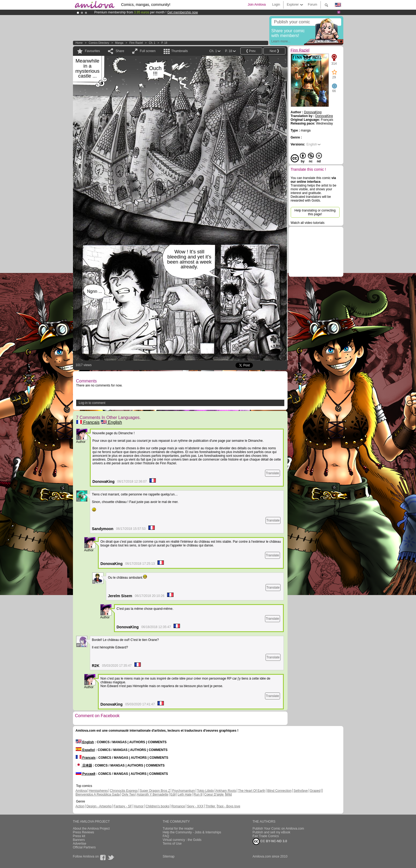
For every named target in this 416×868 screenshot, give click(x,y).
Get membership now (183, 12)
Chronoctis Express (124, 791)
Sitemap (169, 856)
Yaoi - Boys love (229, 806)
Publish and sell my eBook (272, 832)
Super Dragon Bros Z (155, 791)
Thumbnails (179, 51)
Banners (79, 840)
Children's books (157, 806)
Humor (139, 806)
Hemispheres (99, 791)
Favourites (93, 51)
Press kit (79, 836)
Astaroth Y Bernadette (153, 794)
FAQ (166, 836)
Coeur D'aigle (214, 794)
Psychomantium (184, 791)
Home (79, 43)
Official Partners (84, 847)
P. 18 (164, 43)
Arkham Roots (226, 791)
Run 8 (198, 794)
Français (88, 422)
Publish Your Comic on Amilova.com (278, 829)
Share (120, 51)
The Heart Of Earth (251, 791)
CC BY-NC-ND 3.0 (270, 841)
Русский (86, 774)
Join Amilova (257, 5)
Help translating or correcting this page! (315, 212)
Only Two (128, 794)
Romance (178, 806)
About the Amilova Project (91, 829)
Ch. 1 (152, 43)
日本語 (84, 765)
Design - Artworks (99, 806)
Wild (229, 794)
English (111, 422)
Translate (273, 473)
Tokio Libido (205, 791)
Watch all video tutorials (308, 223)
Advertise (80, 844)
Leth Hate (185, 794)
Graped (315, 791)
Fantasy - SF (123, 806)
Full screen (148, 51)
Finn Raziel (136, 43)
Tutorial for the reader (178, 829)
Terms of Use (172, 844)
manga (119, 43)
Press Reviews (84, 832)
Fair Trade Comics (266, 836)
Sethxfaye (301, 791)
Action (80, 806)
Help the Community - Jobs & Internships (192, 832)
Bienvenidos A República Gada (98, 794)
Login (276, 5)
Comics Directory (99, 43)
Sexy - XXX (195, 806)
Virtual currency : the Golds (182, 840)
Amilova (81, 791)
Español (85, 750)
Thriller (211, 806)
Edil (173, 794)
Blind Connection (279, 791)
